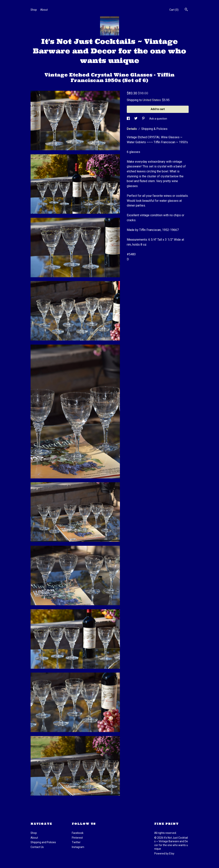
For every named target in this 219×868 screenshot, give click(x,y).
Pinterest (77, 838)
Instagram (78, 847)
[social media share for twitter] (136, 119)
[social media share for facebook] (129, 119)
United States (152, 100)
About (44, 10)
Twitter (76, 842)
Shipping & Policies (154, 129)
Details (132, 129)
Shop (34, 10)
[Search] (186, 10)
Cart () (174, 10)
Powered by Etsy (164, 854)
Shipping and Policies (43, 842)
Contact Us (37, 847)
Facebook (78, 833)
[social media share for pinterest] (144, 119)
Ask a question (158, 119)
